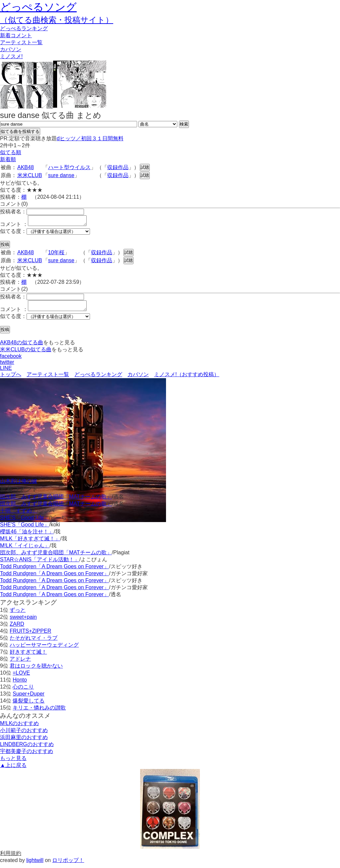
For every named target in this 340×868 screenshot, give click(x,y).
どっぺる (24, 28)
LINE (6, 372)
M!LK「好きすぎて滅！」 (30, 542)
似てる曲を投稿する (20, 131)
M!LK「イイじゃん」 (25, 549)
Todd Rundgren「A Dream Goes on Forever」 (54, 570)
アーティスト (21, 42)
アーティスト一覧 (48, 378)
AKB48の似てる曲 (22, 346)
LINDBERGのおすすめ (27, 748)
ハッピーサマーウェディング (44, 649)
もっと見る (13, 762)
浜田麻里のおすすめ (24, 741)
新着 (16, 35)
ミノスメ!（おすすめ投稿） (187, 378)
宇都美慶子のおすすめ (27, 755)
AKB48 (26, 167)
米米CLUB (30, 175)
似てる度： (13, 233)
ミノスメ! (11, 56)
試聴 (145, 167)
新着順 (8, 159)
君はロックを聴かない (36, 670)
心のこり (23, 691)
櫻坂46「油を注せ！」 (27, 536)
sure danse (61, 175)
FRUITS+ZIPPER (30, 635)
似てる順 (11, 152)
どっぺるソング (38, 7)
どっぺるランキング (98, 378)
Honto (20, 684)
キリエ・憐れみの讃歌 (39, 712)
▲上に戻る (13, 769)
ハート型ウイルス (69, 167)
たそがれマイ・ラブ (34, 642)
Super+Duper (29, 698)
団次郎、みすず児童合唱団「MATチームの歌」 (56, 501)
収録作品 (118, 167)
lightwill (35, 864)
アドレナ (20, 663)
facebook (11, 360)
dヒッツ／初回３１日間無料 (90, 138)
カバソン (11, 49)
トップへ (11, 378)
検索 (184, 124)
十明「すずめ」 (19, 515)
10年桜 (56, 254)
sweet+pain (23, 621)
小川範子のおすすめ (24, 734)
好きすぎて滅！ (28, 656)
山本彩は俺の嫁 (19, 485)
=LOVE (21, 677)
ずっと (18, 614)
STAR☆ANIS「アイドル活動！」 (40, 563)
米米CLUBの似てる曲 (26, 353)
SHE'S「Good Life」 (25, 522)
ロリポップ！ (68, 864)
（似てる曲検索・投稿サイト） (57, 20)
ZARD (17, 628)
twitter (7, 366)
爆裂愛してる (29, 705)
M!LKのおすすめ (19, 727)
